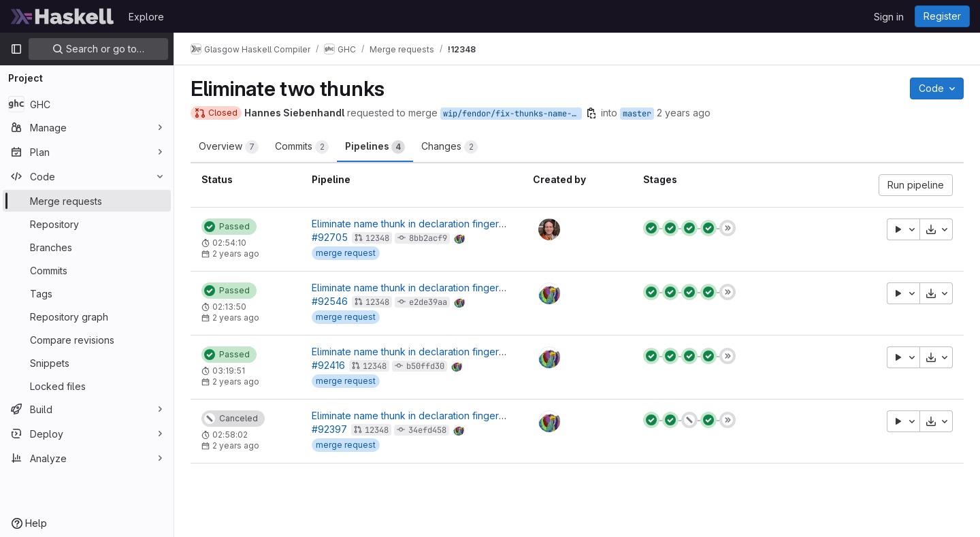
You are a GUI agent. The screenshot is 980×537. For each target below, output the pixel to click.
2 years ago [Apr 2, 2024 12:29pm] (684, 113)
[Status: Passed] (229, 227)
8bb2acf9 (428, 238)
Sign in (889, 17)
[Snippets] (87, 363)
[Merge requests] (87, 201)
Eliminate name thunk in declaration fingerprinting (422, 224)
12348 (377, 238)
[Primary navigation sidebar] (16, 49)
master (637, 114)
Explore (146, 17)
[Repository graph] (87, 316)
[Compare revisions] (87, 340)
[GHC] (87, 104)
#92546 (330, 301)
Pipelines (375, 147)
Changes (450, 147)
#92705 (330, 237)
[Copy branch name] (591, 113)
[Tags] (87, 293)
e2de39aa (428, 302)
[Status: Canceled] (233, 419)
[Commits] (87, 270)
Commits (302, 147)
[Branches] (87, 247)
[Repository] (87, 224)
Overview (229, 147)
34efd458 (427, 430)
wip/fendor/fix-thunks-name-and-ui (512, 114)
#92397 (329, 429)
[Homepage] (63, 16)
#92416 (328, 365)
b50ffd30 (425, 366)
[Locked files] (87, 386)
